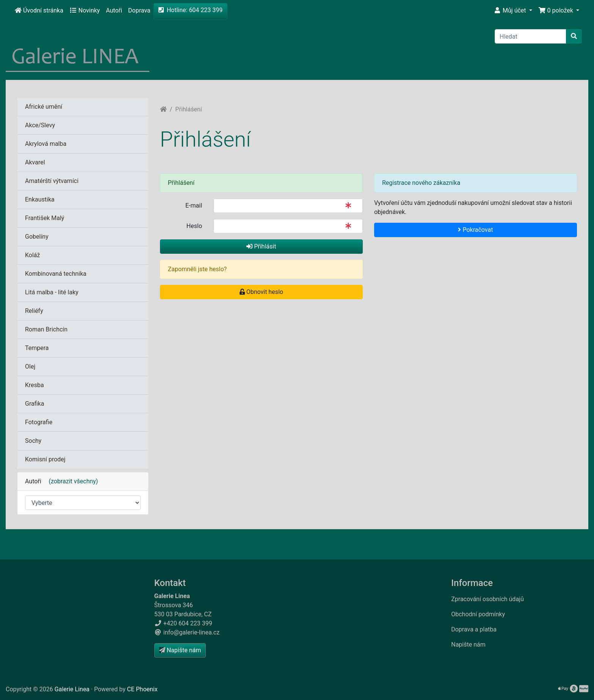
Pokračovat (475, 230)
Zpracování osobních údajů (487, 599)
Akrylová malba (46, 144)
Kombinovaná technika (56, 274)
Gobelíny (37, 237)
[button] (513, 11)
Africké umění (44, 107)
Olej (30, 366)
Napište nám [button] (180, 650)
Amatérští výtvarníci (52, 181)
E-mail (194, 205)
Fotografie (39, 422)
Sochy (33, 441)
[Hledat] (531, 36)
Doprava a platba (474, 629)
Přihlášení (188, 109)
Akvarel (35, 162)
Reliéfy (34, 311)
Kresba (34, 385)
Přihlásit (261, 246)
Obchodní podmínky (478, 614)
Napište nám (468, 645)
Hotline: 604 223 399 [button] (191, 10)
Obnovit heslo (261, 292)
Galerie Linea (72, 689)
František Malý (45, 218)
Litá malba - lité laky (52, 292)
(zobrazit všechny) (71, 481)
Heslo (194, 226)
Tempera (37, 348)
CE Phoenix (142, 689)
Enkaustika (40, 199)
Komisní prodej (45, 459)
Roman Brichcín (46, 329)
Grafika (34, 404)
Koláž (32, 255)
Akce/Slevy (40, 125)
